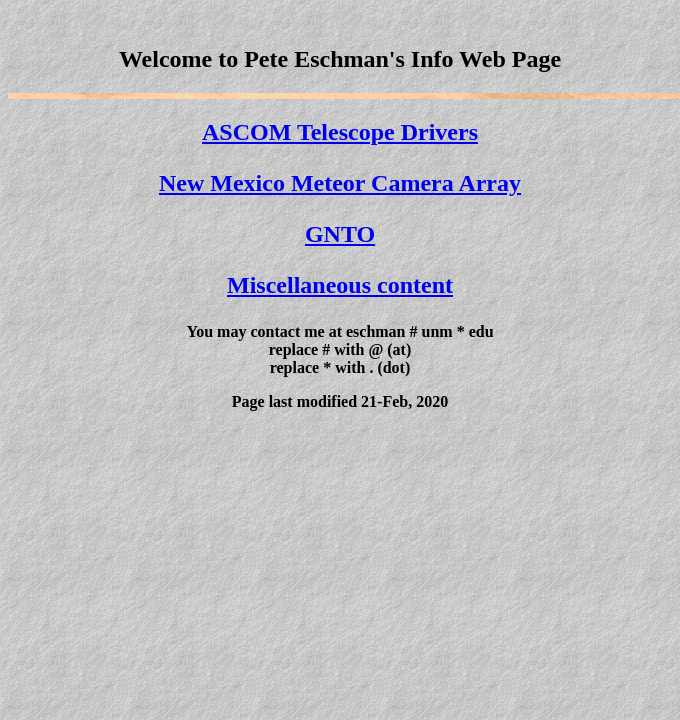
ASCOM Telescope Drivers (340, 132)
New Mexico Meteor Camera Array (340, 183)
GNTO (340, 234)
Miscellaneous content (340, 285)
